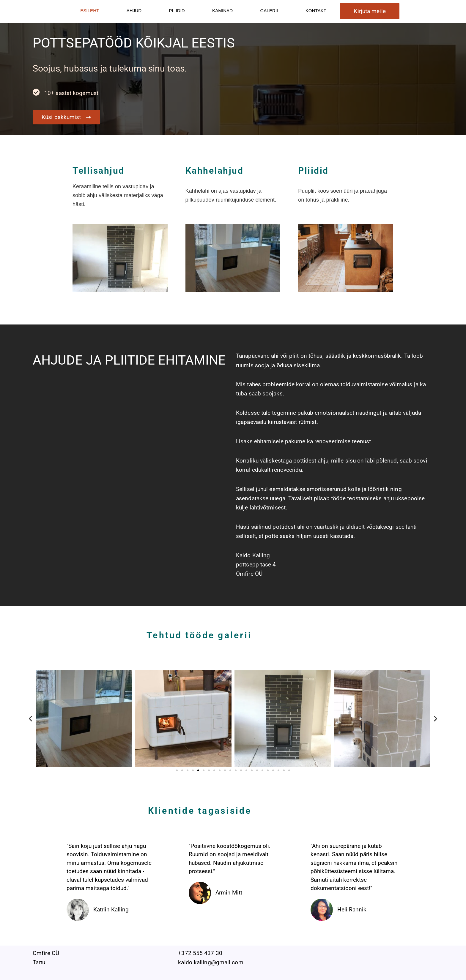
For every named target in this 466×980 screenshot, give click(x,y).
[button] (30, 719)
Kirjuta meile (370, 11)
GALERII (269, 11)
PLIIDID (177, 11)
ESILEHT (90, 11)
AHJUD (134, 11)
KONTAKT (316, 11)
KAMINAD (222, 11)
